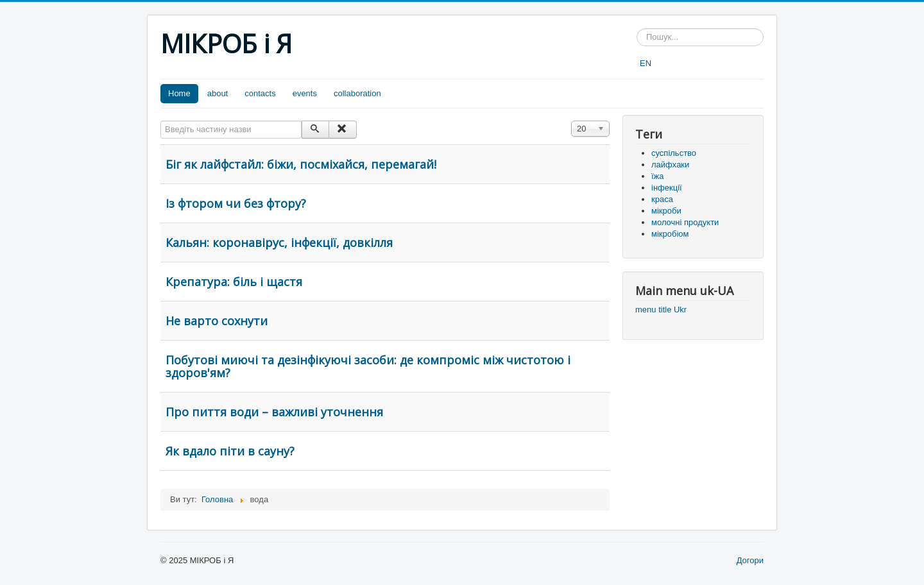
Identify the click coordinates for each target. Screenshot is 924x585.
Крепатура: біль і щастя (234, 282)
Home (179, 93)
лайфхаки (670, 165)
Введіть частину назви (161, 121)
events (305, 93)
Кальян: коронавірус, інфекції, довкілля (279, 242)
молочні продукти (685, 222)
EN (646, 63)
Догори (750, 560)
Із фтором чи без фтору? (236, 203)
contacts (260, 93)
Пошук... (637, 29)
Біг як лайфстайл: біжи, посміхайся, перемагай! (301, 164)
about (218, 93)
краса (662, 199)
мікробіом (670, 234)
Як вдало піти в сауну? (230, 451)
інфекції (667, 188)
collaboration (357, 93)
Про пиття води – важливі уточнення (274, 412)
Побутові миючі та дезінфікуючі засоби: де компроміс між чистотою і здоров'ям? (368, 366)
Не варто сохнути (217, 321)
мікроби (666, 211)
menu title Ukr (661, 309)
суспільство (674, 153)
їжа (658, 176)
